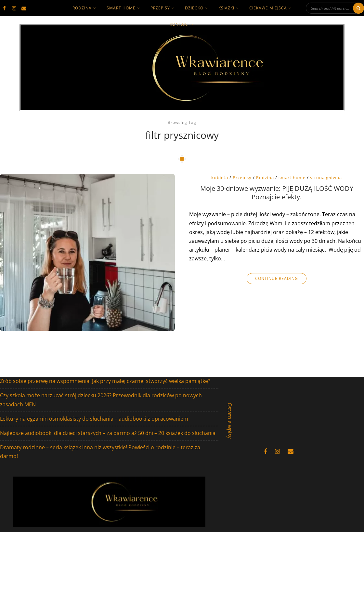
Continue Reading (277, 278)
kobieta (220, 177)
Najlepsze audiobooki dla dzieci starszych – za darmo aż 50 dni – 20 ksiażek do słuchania (108, 433)
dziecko (194, 8)
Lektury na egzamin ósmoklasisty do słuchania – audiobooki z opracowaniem (94, 419)
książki (226, 8)
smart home (121, 8)
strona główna (326, 177)
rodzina (82, 8)
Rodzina (265, 177)
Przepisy (160, 8)
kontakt (180, 24)
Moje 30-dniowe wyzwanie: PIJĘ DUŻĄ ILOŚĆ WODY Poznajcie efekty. (277, 193)
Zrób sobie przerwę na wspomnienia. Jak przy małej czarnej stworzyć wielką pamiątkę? (105, 381)
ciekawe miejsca (268, 8)
